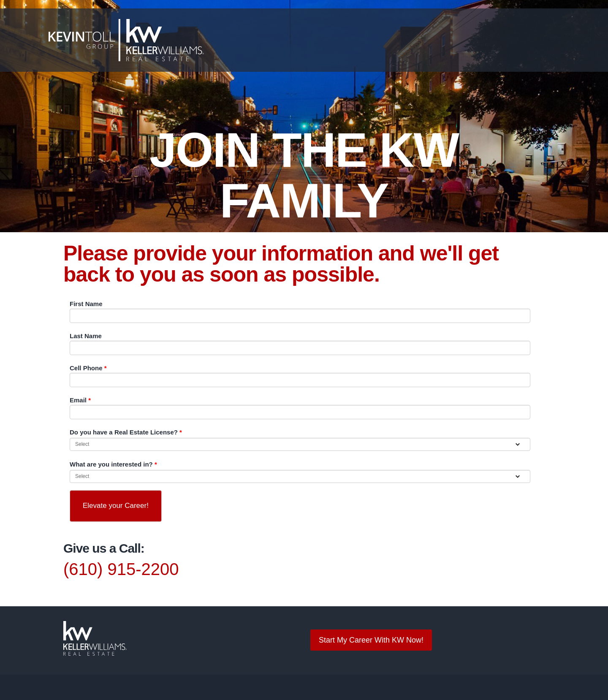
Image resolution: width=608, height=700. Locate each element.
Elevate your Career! (116, 506)
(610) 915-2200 (118, 569)
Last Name (85, 336)
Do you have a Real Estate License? (122, 432)
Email (80, 400)
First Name (85, 304)
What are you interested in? (111, 464)
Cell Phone (87, 368)
